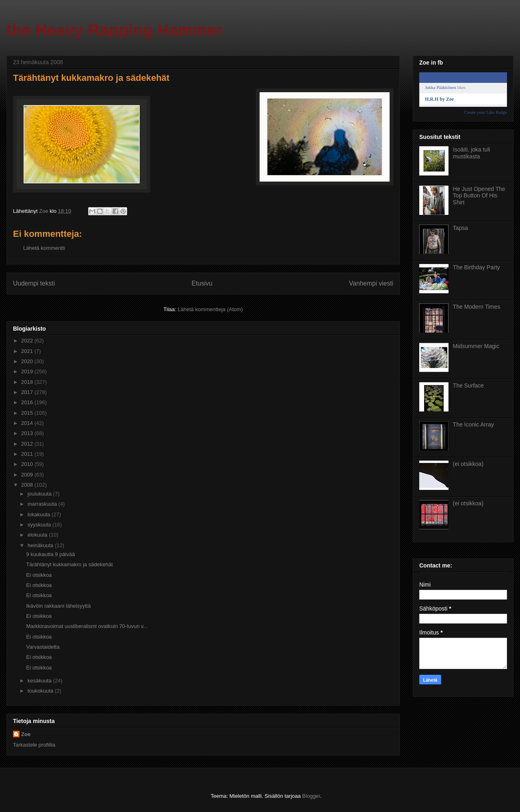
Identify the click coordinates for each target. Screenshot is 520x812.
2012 (28, 444)
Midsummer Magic (476, 346)
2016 (28, 402)
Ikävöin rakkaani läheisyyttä (58, 606)
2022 (28, 341)
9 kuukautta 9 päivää (50, 554)
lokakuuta (40, 514)
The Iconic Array (473, 424)
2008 (28, 485)
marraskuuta (43, 504)
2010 (28, 464)
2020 (28, 361)
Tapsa (460, 228)
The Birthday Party (477, 267)
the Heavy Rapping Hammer (114, 30)
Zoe (26, 734)
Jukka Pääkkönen (441, 87)
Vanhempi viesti (371, 283)
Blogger (311, 796)
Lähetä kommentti (44, 248)
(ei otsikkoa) (468, 464)
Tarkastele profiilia (34, 745)
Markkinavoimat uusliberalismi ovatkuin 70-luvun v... (87, 626)
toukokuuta (41, 691)
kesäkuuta (40, 681)
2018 (28, 382)
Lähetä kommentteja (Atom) (210, 309)
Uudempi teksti (34, 283)
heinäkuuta (41, 545)
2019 (28, 371)
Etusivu (202, 283)
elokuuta (38, 535)
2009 (28, 475)
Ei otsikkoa (39, 575)
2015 (28, 413)
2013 (28, 433)
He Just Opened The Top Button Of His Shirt (479, 196)
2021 (28, 351)
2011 (28, 454)
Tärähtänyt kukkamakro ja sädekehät (69, 564)
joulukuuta (40, 494)
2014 (28, 423)
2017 (28, 392)
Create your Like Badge (486, 112)
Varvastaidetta (43, 647)
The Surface (468, 385)
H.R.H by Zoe (439, 99)
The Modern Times (477, 307)
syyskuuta (40, 525)
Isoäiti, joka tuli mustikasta (472, 153)
